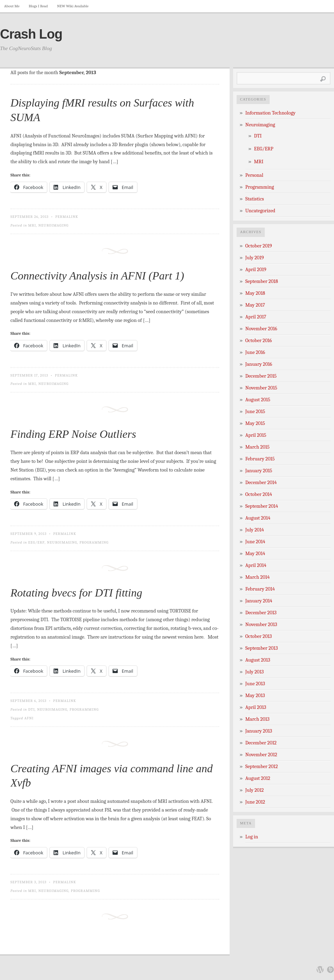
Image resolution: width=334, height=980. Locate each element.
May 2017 (255, 305)
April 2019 (256, 270)
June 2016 (255, 352)
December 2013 (261, 613)
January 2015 (259, 471)
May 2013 (255, 696)
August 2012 (258, 778)
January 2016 (259, 364)
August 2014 (258, 518)
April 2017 (256, 317)
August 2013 (258, 660)
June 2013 (255, 684)
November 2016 (261, 329)
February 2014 (260, 589)
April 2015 (256, 435)
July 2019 (255, 258)
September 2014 (262, 506)
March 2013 (257, 719)
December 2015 (261, 376)
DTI (31, 709)
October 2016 (259, 341)
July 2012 (255, 790)
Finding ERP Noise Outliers (73, 434)
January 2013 (259, 731)
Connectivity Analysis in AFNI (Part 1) (97, 276)
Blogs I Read (38, 6)
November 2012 (261, 755)
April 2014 (256, 565)
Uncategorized (260, 211)
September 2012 (262, 766)
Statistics (255, 199)
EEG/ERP (36, 542)
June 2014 (255, 542)
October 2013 (259, 636)
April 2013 (256, 707)
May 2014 (255, 554)
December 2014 (261, 483)
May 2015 (255, 423)
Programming (94, 542)
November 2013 (261, 625)
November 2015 (261, 388)
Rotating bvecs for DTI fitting (76, 593)
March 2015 (257, 447)
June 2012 (255, 802)
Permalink (67, 217)
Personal (254, 175)
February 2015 (260, 459)
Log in (252, 837)
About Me (12, 6)
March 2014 (257, 577)
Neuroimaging (53, 225)
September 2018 (262, 281)
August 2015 (258, 400)
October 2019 (259, 246)
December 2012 (261, 743)
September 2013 (261, 648)
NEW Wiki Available (73, 6)
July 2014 (255, 530)
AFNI (29, 718)
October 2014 (259, 494)
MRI (32, 225)
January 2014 (259, 601)
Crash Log (31, 34)
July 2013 (255, 672)
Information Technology (270, 113)
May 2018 (255, 293)
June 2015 (255, 412)
